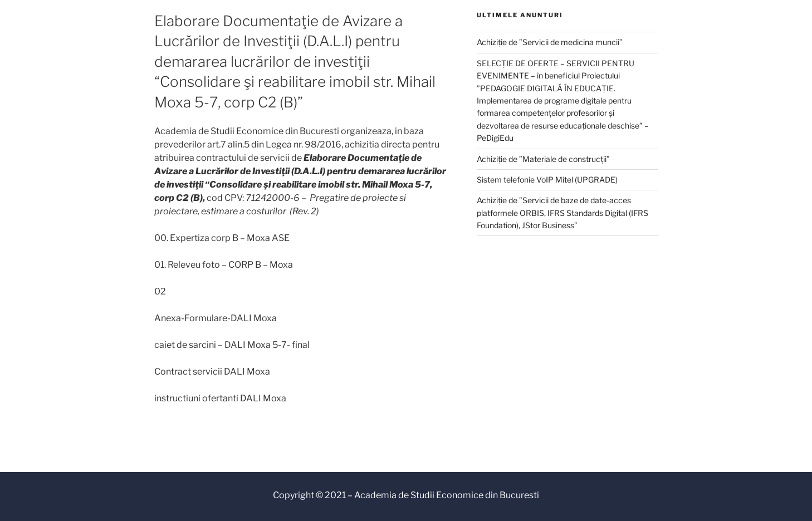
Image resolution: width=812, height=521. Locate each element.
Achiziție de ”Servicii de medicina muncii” (550, 42)
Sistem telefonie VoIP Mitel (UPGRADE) (547, 180)
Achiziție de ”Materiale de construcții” (543, 159)
